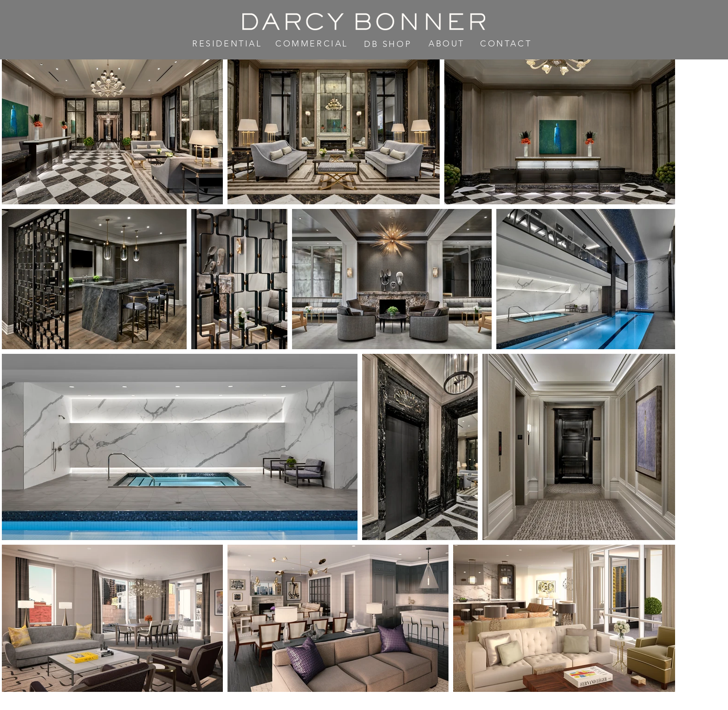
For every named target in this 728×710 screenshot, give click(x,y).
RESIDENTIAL (227, 44)
